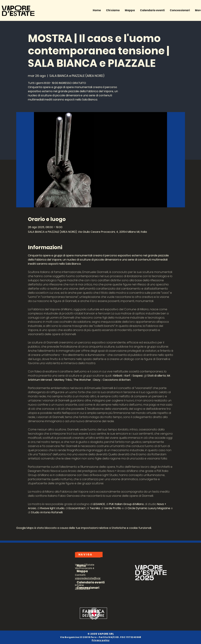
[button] (180, 10)
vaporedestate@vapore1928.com (96, 578)
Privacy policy (101, 640)
